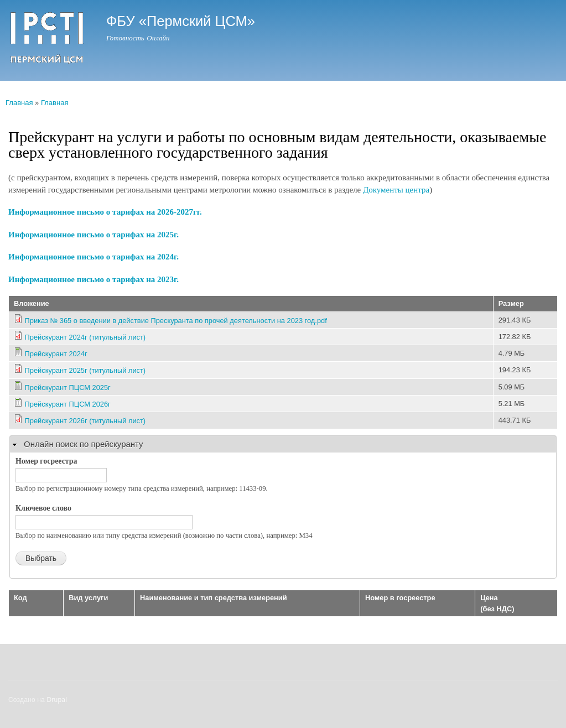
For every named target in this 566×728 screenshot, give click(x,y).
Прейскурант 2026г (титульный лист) (85, 421)
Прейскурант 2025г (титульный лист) (85, 370)
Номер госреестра (46, 461)
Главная (19, 103)
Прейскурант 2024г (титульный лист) (85, 337)
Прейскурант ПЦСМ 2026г (68, 404)
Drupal (57, 700)
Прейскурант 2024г (56, 354)
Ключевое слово (43, 508)
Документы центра (396, 190)
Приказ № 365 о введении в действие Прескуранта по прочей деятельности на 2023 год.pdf (176, 321)
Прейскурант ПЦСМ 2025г (68, 388)
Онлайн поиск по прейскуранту (84, 444)
